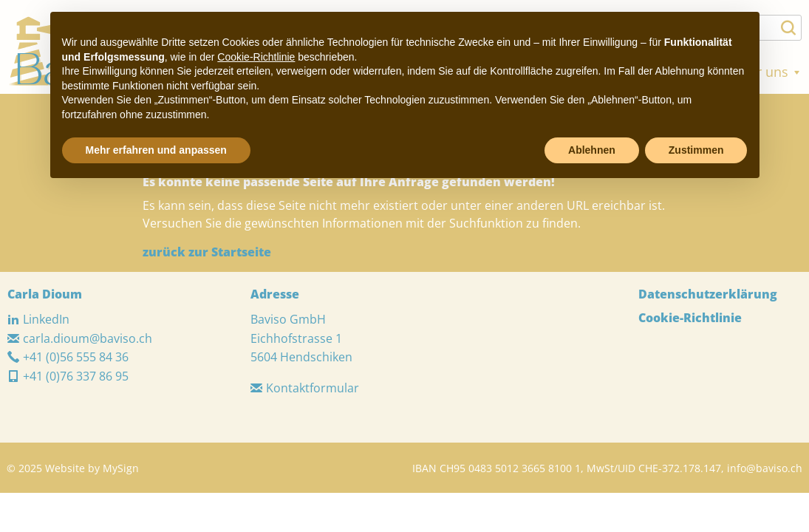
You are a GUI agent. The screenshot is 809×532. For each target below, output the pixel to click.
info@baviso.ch (765, 468)
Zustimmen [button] (696, 150)
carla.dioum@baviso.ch (80, 338)
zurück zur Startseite (207, 252)
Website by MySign (92, 468)
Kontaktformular (305, 388)
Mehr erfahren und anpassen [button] (156, 150)
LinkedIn (38, 319)
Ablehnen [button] (592, 150)
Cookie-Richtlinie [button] (256, 57)
